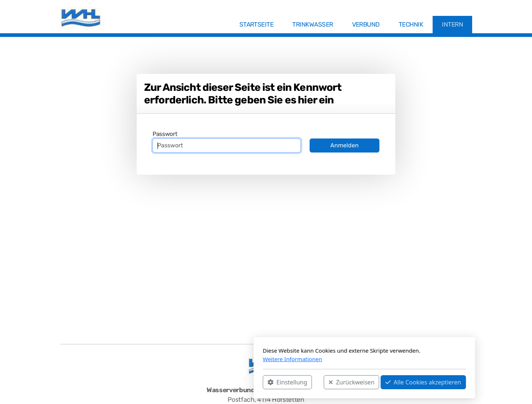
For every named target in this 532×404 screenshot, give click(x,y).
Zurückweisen (253, 382)
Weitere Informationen (194, 359)
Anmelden (345, 145)
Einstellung (189, 382)
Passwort (165, 134)
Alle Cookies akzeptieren (325, 382)
